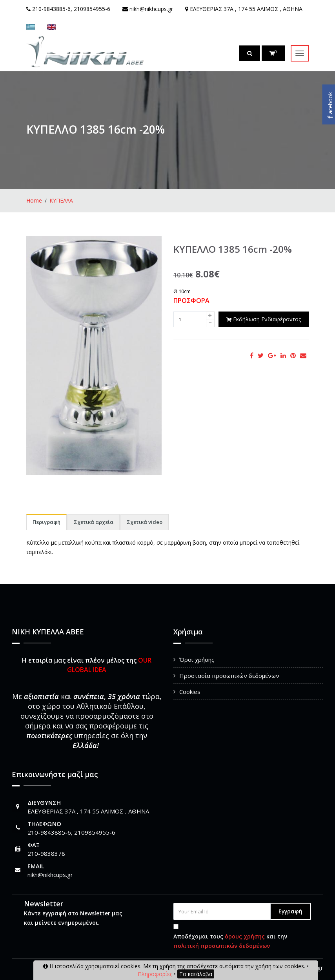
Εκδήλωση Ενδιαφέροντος (264, 319)
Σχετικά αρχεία (94, 522)
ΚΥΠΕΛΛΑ (61, 200)
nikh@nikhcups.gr (50, 875)
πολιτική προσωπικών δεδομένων (222, 946)
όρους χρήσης (245, 936)
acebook (330, 105)
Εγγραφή (290, 911)
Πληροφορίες (155, 974)
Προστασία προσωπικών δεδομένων (229, 676)
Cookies (190, 692)
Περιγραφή (46, 522)
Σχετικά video (145, 522)
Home (34, 200)
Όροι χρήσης (197, 659)
